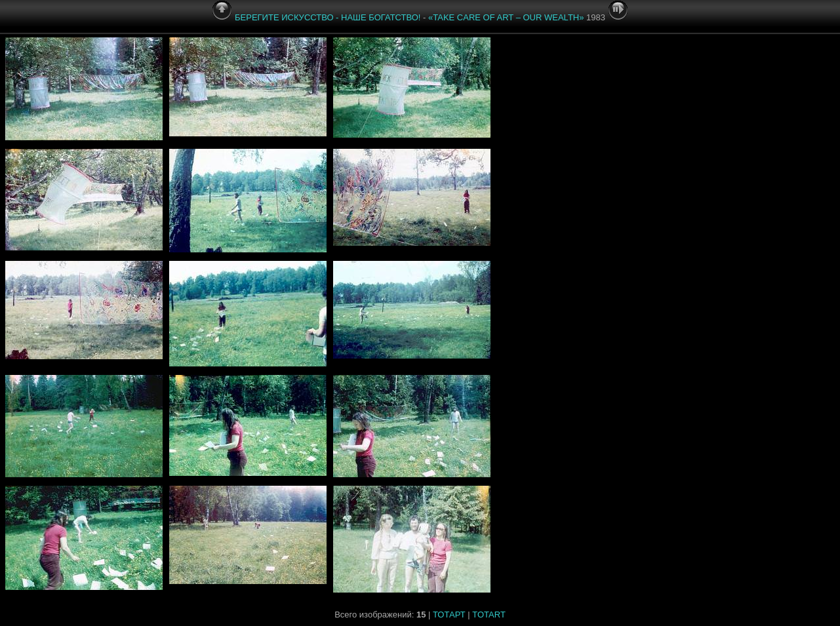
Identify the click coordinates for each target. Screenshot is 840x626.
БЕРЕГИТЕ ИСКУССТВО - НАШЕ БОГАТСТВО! (328, 17)
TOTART (489, 615)
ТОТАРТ (449, 615)
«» (506, 17)
